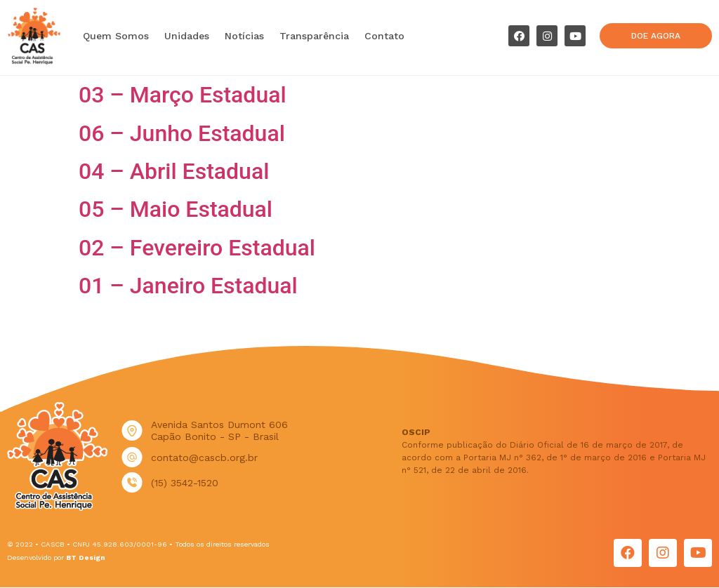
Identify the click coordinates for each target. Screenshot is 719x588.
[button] (655, 36)
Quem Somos (116, 36)
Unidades (187, 36)
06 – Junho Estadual (182, 133)
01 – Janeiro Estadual (188, 286)
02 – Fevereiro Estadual (197, 248)
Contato (384, 36)
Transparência (314, 36)
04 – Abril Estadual (174, 171)
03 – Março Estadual (183, 95)
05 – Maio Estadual (176, 209)
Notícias (244, 36)
